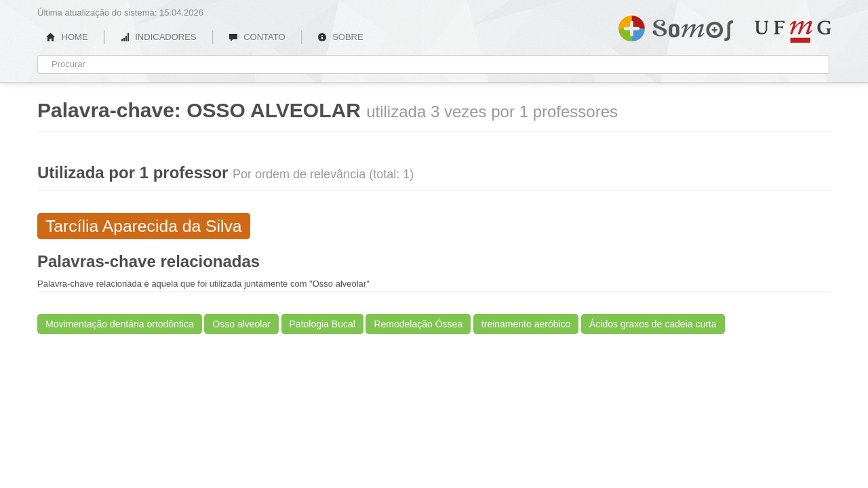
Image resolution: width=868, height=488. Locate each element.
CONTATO (257, 37)
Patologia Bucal (322, 324)
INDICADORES (158, 37)
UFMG (793, 32)
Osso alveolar (241, 324)
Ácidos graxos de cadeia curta (653, 324)
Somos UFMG (676, 26)
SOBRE (340, 37)
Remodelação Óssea (418, 324)
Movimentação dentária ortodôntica (120, 324)
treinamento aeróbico (526, 324)
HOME (67, 37)
